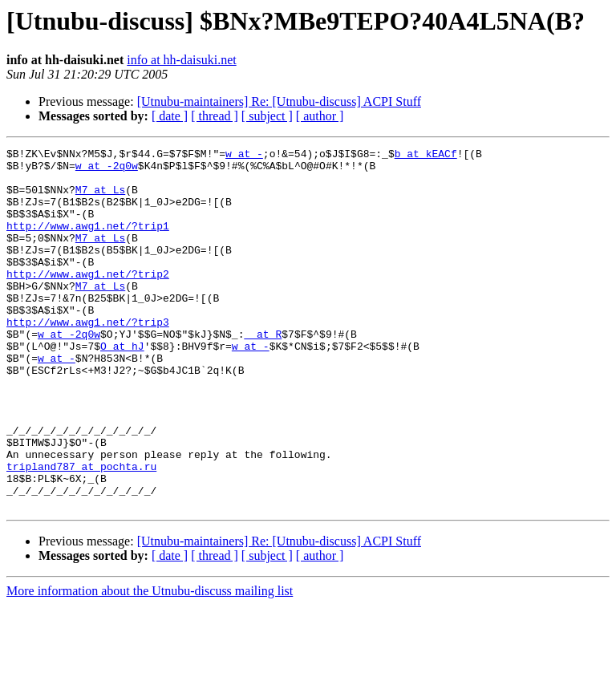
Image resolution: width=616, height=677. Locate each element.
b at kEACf (426, 156)
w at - (244, 156)
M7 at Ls (100, 199)
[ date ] (170, 116)
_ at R (263, 372)
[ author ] (320, 116)
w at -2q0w (107, 170)
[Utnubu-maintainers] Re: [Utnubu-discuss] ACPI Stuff (279, 101)
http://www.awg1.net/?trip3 (88, 358)
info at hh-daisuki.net (181, 60)
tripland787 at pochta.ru (81, 531)
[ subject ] (267, 116)
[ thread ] (215, 116)
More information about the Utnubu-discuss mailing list (150, 663)
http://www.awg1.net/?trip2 (88, 300)
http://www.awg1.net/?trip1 (88, 242)
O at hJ (122, 387)
